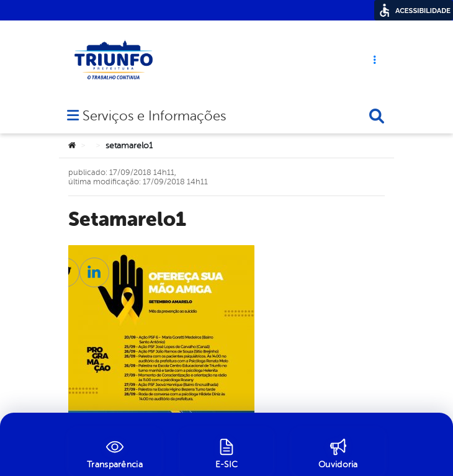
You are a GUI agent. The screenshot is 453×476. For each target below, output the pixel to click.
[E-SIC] (226, 452)
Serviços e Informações (154, 117)
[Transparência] (115, 452)
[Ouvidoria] (338, 452)
